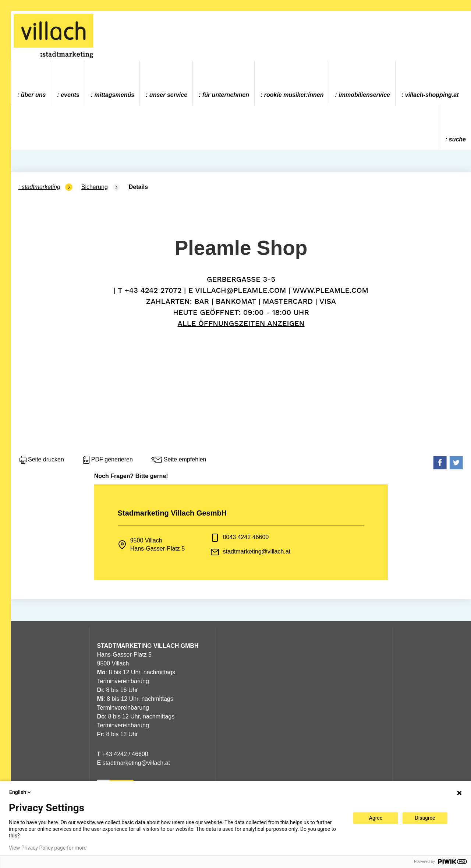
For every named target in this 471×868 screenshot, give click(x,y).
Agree (376, 818)
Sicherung (95, 187)
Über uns (33, 95)
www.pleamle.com (330, 290)
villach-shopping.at (432, 95)
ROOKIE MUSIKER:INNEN (294, 95)
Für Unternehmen (226, 95)
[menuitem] (31, 83)
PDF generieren (107, 460)
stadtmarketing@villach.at (257, 551)
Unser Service (168, 95)
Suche (457, 139)
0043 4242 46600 (246, 537)
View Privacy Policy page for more (48, 848)
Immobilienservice (364, 95)
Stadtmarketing (41, 187)
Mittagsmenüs (114, 95)
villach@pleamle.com (240, 290)
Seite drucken (41, 460)
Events (70, 95)
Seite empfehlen (178, 460)
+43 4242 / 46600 (123, 754)
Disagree (425, 818)
